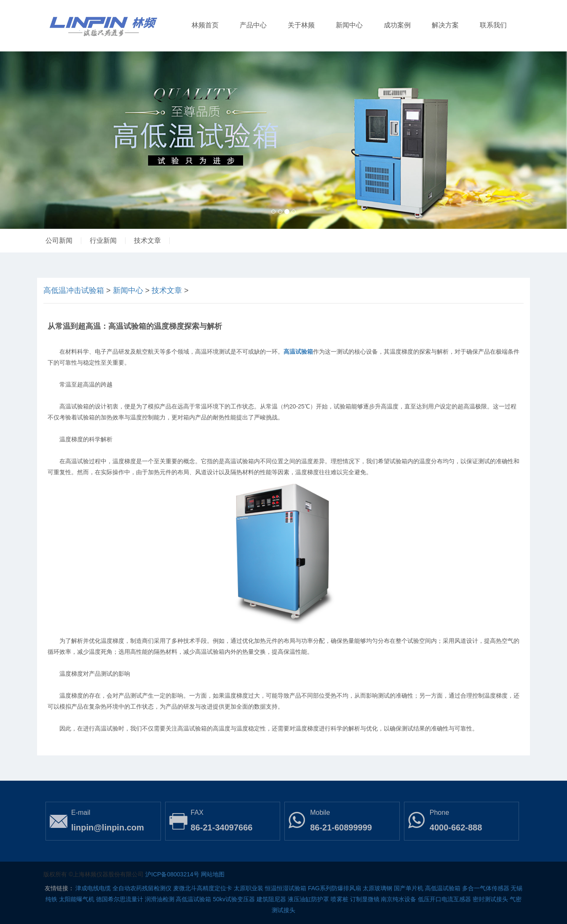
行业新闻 (103, 240)
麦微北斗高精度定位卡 (203, 888)
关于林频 (301, 25)
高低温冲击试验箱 (74, 290)
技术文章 (147, 240)
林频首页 (205, 25)
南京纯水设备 (399, 899)
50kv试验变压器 (234, 899)
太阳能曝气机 (77, 899)
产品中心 (253, 25)
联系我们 (493, 25)
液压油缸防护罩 (308, 899)
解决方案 (445, 25)
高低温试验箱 (443, 888)
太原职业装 (249, 888)
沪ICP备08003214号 (172, 874)
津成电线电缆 (93, 888)
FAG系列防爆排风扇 (334, 888)
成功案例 (397, 25)
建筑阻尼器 (271, 899)
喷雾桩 (340, 899)
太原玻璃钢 (377, 888)
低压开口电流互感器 (444, 899)
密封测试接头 (490, 899)
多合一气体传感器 (486, 888)
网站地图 (213, 874)
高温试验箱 (298, 352)
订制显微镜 (365, 899)
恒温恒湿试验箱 (286, 888)
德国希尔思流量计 (120, 899)
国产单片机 (409, 888)
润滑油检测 (160, 899)
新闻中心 (349, 25)
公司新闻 (59, 240)
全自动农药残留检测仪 (142, 888)
